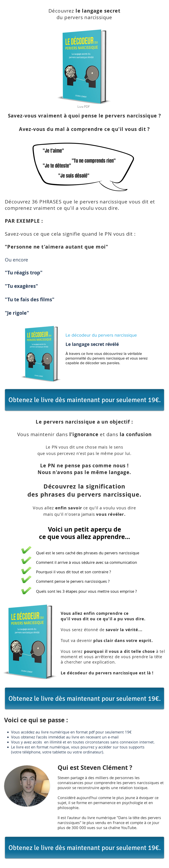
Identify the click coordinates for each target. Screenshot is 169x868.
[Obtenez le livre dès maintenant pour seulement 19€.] (84, 400)
